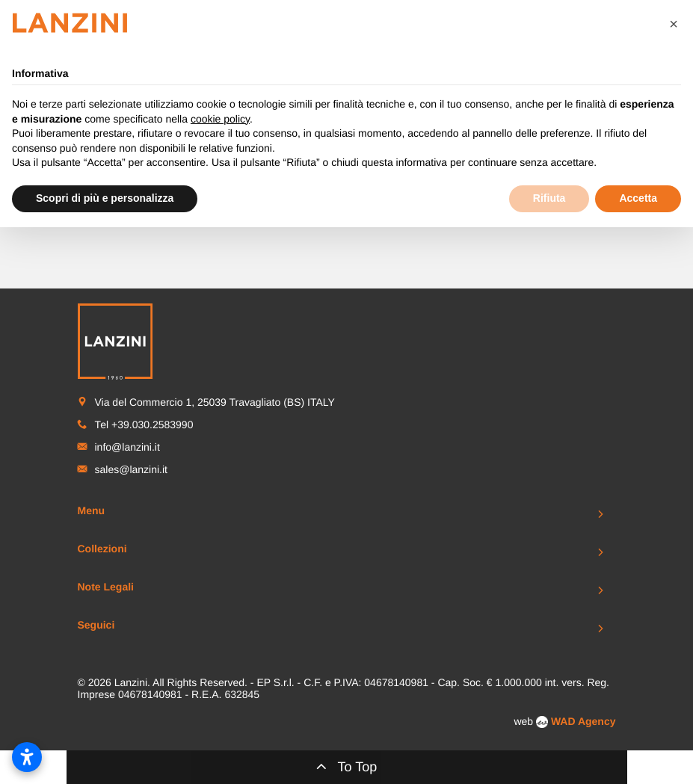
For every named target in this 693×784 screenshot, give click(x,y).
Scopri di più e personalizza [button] (105, 198)
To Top (347, 766)
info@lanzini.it (127, 447)
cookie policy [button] (220, 119)
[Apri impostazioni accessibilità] (27, 757)
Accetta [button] (638, 198)
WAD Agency (583, 721)
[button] (674, 24)
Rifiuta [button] (549, 198)
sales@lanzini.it (131, 469)
